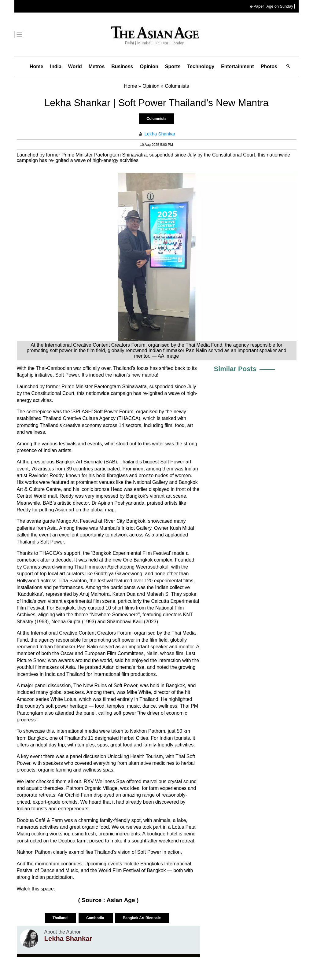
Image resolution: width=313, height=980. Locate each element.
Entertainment (238, 66)
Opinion (149, 66)
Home (36, 66)
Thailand (61, 918)
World (75, 66)
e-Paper (257, 6)
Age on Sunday (280, 6)
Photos (269, 66)
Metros (97, 66)
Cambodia (96, 918)
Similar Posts (235, 369)
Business (122, 66)
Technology (201, 66)
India (55, 66)
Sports (173, 66)
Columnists (156, 119)
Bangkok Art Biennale (142, 918)
